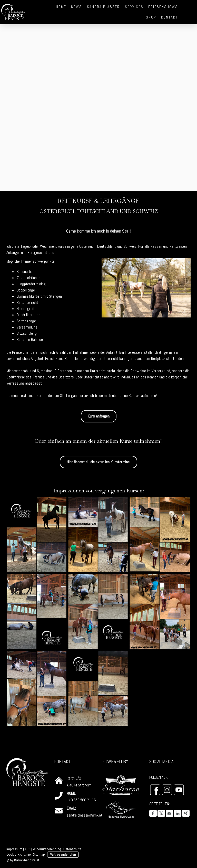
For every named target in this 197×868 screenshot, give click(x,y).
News (76, 7)
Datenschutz (72, 849)
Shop (151, 17)
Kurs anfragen (99, 416)
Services (134, 7)
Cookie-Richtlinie (19, 854)
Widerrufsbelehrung (47, 849)
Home (61, 7)
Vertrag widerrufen (63, 854)
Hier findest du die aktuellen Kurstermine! (98, 462)
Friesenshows (163, 7)
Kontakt (169, 17)
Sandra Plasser (103, 7)
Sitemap (39, 854)
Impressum (14, 849)
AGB (28, 849)
